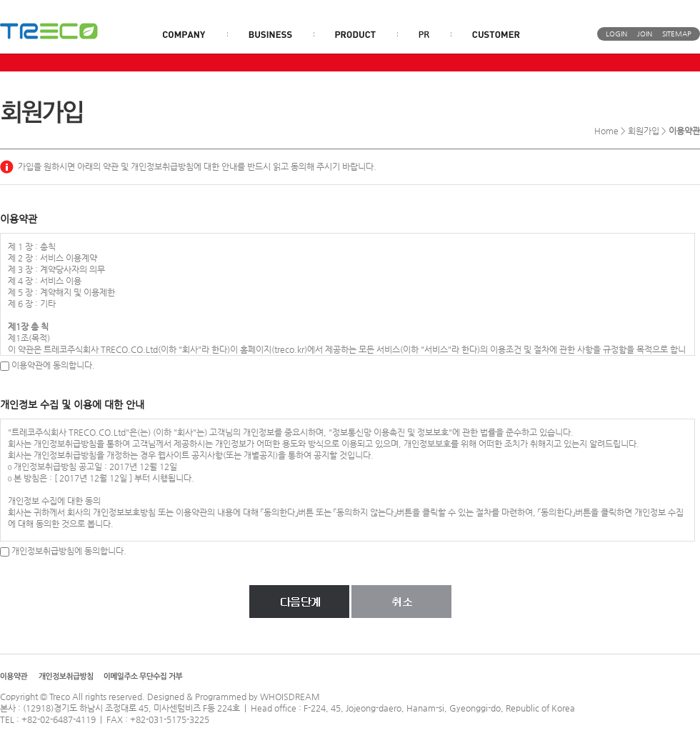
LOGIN (616, 34)
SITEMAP (677, 34)
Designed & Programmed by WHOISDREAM (234, 697)
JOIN (645, 34)
